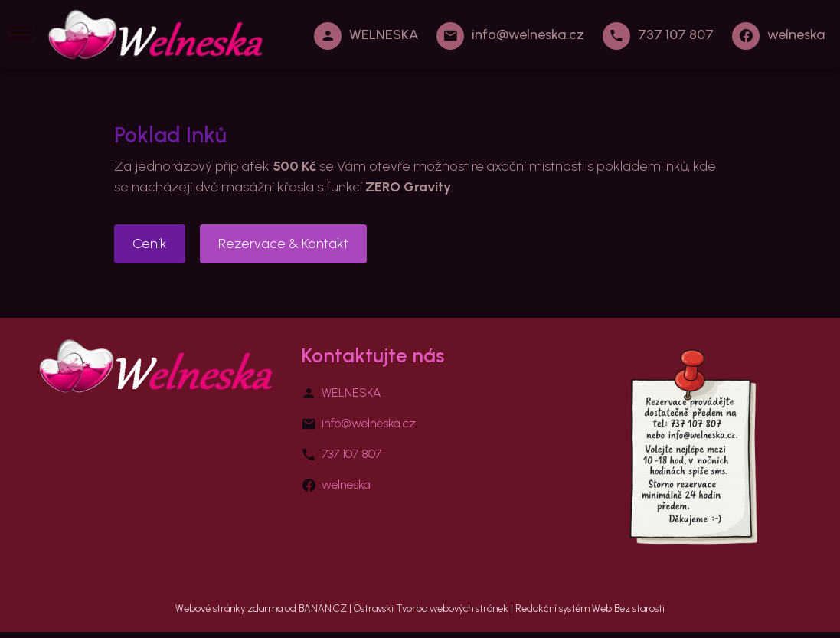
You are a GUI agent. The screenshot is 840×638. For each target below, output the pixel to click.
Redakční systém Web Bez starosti (590, 609)
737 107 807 (676, 34)
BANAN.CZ (323, 609)
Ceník (150, 244)
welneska (796, 34)
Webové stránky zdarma (229, 609)
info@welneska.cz (528, 34)
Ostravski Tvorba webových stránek (431, 609)
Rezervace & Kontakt (283, 244)
